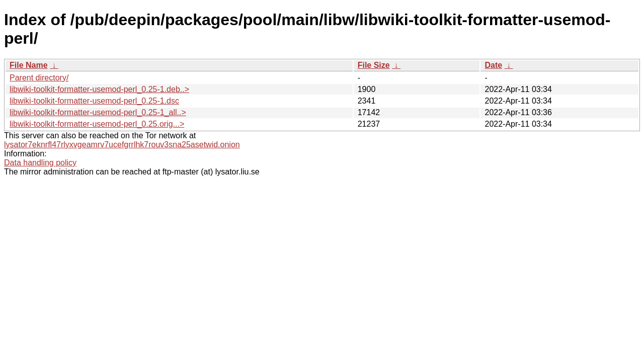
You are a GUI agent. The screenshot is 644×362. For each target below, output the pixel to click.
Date (493, 65)
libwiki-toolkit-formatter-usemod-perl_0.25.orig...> (97, 124)
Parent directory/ (39, 78)
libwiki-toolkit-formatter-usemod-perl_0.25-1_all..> (98, 112)
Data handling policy (40, 163)
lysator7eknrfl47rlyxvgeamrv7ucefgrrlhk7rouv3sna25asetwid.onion (122, 145)
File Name (29, 65)
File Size (374, 65)
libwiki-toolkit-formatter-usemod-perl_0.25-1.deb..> (99, 89)
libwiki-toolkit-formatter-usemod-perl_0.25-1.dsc (94, 101)
